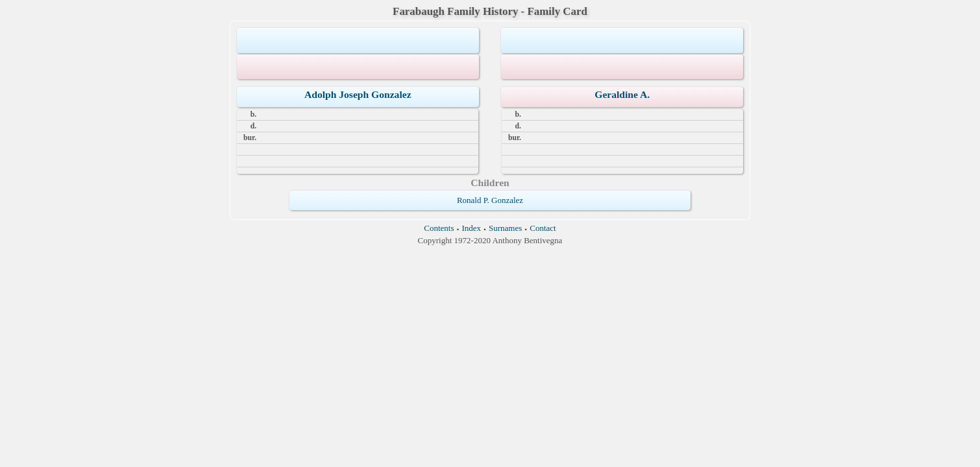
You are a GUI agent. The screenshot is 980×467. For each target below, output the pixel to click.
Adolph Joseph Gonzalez (358, 94)
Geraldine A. (622, 94)
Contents (439, 228)
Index (471, 228)
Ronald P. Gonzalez (490, 200)
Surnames (505, 228)
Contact (543, 228)
